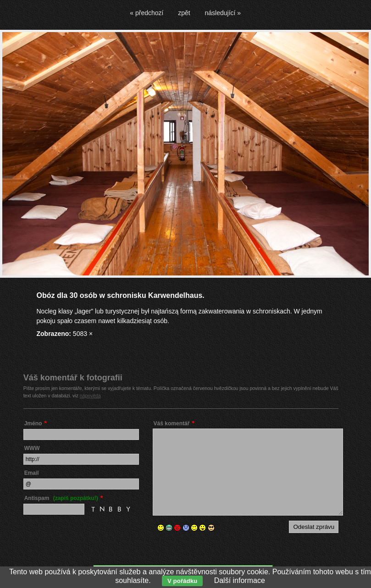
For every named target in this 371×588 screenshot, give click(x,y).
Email (32, 473)
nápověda (90, 396)
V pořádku (182, 581)
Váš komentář (172, 423)
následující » (223, 13)
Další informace (240, 580)
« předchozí (147, 13)
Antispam (61, 498)
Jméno (33, 423)
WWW (32, 448)
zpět (184, 13)
